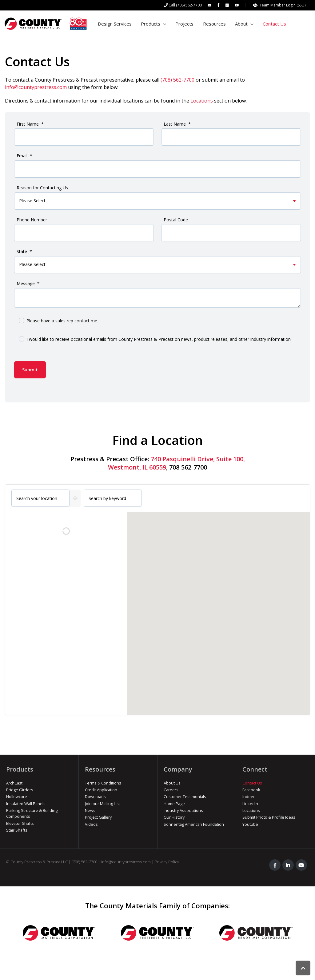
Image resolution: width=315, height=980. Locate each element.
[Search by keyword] (113, 498)
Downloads (95, 797)
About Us (172, 783)
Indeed (249, 797)
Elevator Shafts (20, 823)
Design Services (115, 24)
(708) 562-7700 (177, 80)
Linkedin (250, 804)
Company (178, 769)
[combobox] (40, 498)
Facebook (251, 790)
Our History (174, 817)
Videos (91, 824)
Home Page (174, 804)
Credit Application (101, 790)
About (241, 24)
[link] (46, 23)
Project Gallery (98, 817)
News (90, 810)
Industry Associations (183, 810)
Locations (202, 101)
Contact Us (274, 24)
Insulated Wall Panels (26, 804)
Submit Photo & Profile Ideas (269, 817)
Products (151, 24)
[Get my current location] (75, 498)
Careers (171, 790)
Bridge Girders (20, 790)
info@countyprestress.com (36, 87)
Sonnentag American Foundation (194, 824)
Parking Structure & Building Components (32, 813)
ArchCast (14, 783)
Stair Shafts (17, 830)
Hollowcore (17, 797)
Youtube (250, 824)
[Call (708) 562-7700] (183, 5)
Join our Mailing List (102, 804)
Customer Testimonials (185, 797)
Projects (184, 24)
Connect (255, 769)
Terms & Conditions (103, 783)
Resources (214, 24)
